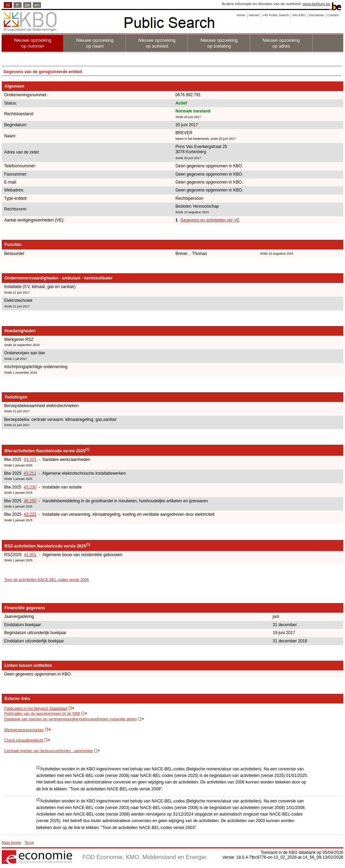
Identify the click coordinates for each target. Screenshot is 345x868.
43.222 (30, 514)
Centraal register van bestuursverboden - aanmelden (48, 751)
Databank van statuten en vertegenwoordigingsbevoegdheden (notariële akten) (71, 719)
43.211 (30, 473)
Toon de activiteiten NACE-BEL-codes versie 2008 (46, 580)
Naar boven (12, 842)
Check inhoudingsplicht (24, 740)
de (27, 5)
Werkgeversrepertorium (24, 730)
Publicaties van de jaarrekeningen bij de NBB (42, 713)
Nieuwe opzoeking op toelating (219, 43)
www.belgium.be (316, 4)
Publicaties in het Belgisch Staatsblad (36, 708)
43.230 (30, 487)
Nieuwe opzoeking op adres (281, 43)
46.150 (30, 501)
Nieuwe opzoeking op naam (95, 43)
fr (18, 5)
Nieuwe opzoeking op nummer (33, 43)
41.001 (30, 555)
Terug (29, 842)
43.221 (30, 460)
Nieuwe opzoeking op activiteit (157, 43)
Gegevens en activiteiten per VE (210, 220)
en (37, 5)
